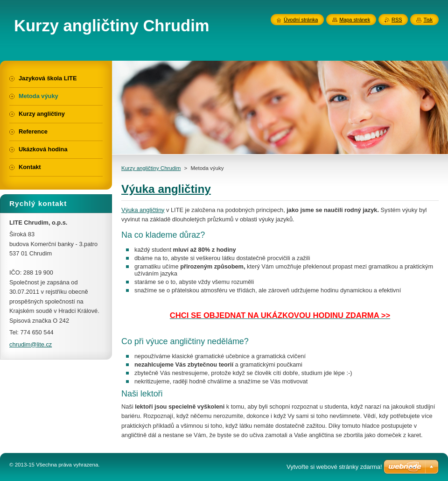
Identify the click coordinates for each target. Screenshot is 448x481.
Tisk (428, 20)
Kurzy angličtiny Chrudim (151, 168)
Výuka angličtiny (143, 210)
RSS (397, 20)
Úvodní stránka (301, 20)
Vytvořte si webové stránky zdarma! (334, 467)
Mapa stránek (355, 20)
